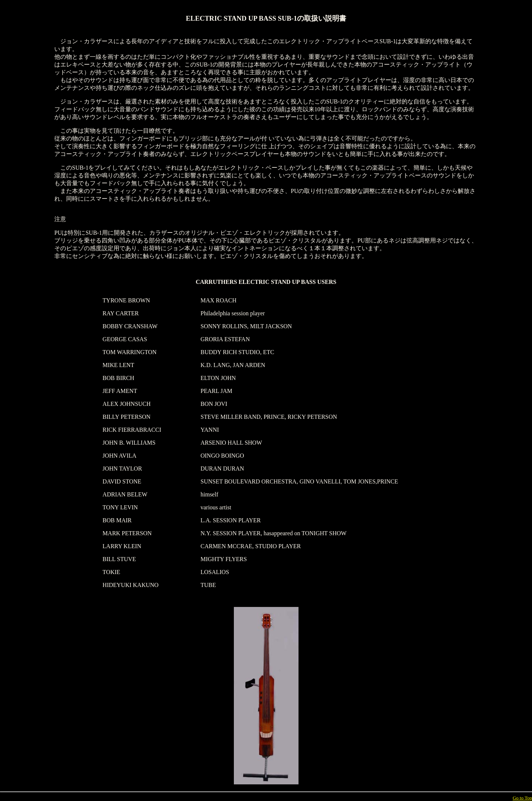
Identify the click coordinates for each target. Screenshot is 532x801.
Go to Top (522, 798)
